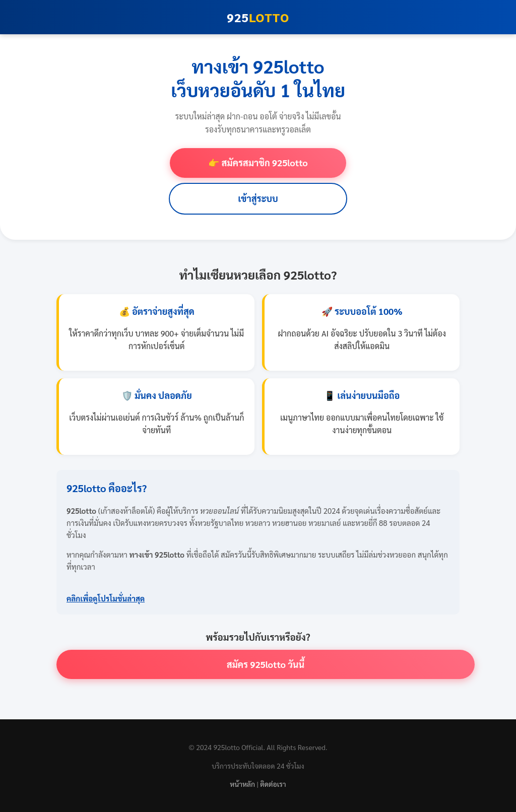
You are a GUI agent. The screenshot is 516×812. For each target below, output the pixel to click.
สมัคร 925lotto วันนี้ (266, 664)
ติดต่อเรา (273, 784)
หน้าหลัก (242, 784)
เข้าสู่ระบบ (258, 198)
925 (258, 17)
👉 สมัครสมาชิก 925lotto (258, 162)
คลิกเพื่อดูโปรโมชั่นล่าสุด (106, 598)
